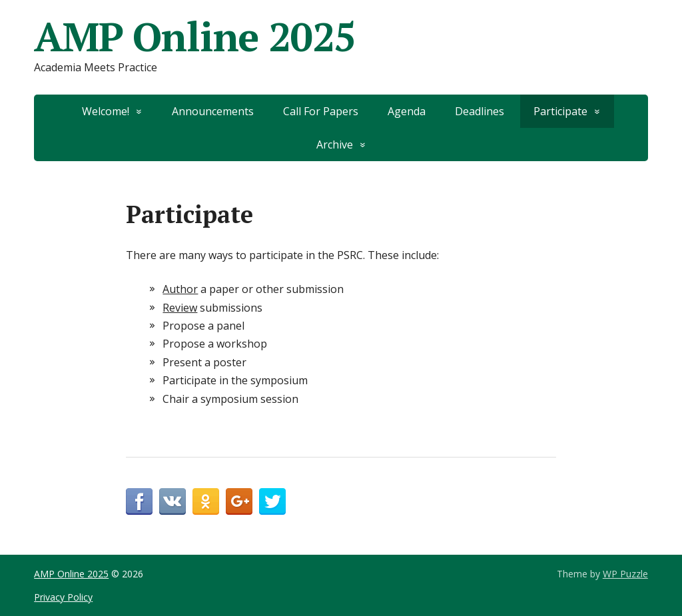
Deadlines (480, 111)
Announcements (213, 111)
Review (180, 308)
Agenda (407, 111)
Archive (335, 145)
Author (180, 289)
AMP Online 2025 (195, 37)
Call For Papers (321, 111)
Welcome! (106, 111)
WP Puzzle (625, 574)
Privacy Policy (63, 597)
